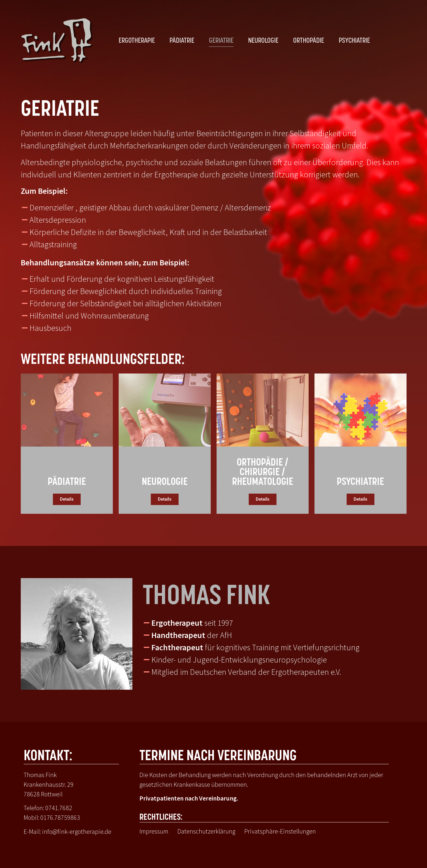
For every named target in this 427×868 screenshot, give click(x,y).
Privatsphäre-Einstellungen (280, 831)
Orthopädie (309, 41)
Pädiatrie (182, 41)
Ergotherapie (137, 41)
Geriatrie (221, 41)
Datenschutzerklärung (206, 831)
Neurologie (263, 41)
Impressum (154, 831)
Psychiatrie (354, 41)
